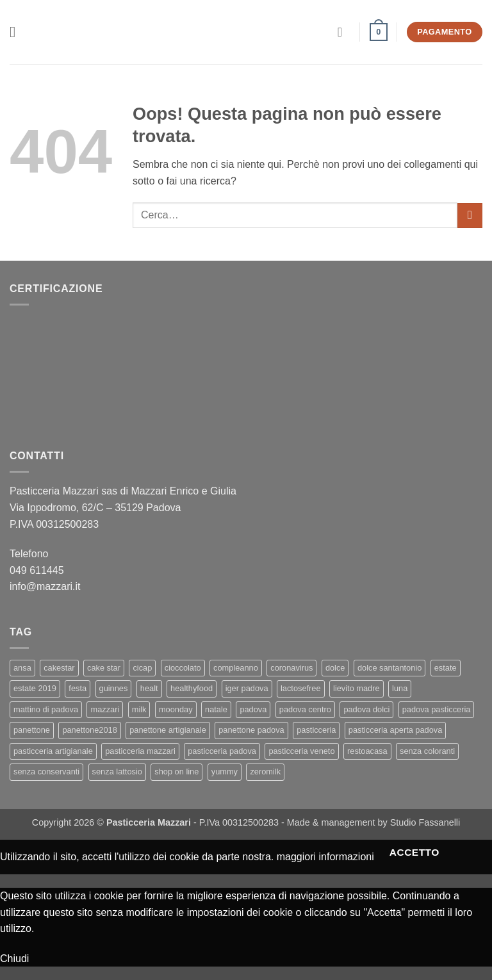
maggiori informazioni (325, 856)
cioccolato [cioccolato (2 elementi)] (183, 668)
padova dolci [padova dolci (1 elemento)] (366, 709)
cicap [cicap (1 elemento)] (142, 668)
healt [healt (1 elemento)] (149, 688)
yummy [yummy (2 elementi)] (225, 772)
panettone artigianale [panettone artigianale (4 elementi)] (168, 730)
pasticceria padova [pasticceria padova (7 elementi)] (222, 751)
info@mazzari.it (46, 586)
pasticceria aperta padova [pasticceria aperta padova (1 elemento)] (396, 730)
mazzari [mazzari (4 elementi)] (105, 709)
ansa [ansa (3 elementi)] (22, 668)
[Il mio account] (344, 32)
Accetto (414, 852)
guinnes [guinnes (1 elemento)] (114, 688)
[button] (17, 32)
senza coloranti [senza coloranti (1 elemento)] (427, 751)
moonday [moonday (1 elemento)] (176, 709)
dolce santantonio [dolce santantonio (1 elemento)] (389, 668)
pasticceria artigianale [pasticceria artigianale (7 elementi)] (53, 751)
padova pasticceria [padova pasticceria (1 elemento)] (437, 709)
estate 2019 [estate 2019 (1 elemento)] (35, 688)
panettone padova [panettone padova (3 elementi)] (251, 730)
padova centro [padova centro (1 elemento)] (305, 709)
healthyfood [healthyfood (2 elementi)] (192, 688)
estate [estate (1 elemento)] (446, 668)
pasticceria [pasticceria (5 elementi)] (316, 730)
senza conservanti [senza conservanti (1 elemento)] (46, 772)
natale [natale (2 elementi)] (216, 709)
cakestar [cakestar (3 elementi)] (59, 668)
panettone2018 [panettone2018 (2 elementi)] (89, 730)
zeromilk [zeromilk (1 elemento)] (265, 772)
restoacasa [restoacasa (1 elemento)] (367, 751)
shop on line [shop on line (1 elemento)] (176, 772)
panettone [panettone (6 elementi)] (32, 730)
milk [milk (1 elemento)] (139, 709)
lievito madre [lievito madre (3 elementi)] (357, 688)
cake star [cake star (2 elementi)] (104, 668)
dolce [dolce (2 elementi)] (335, 668)
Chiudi (14, 959)
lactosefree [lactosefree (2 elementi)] (301, 688)
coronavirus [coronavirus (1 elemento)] (291, 668)
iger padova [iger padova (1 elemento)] (247, 688)
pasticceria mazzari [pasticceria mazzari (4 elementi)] (140, 751)
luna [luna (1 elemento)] (400, 688)
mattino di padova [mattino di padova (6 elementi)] (46, 709)
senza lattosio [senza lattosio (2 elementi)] (117, 772)
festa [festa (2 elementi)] (78, 688)
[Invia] (470, 216)
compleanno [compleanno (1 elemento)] (236, 668)
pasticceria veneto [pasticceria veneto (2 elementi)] (301, 751)
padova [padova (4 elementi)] (253, 709)
